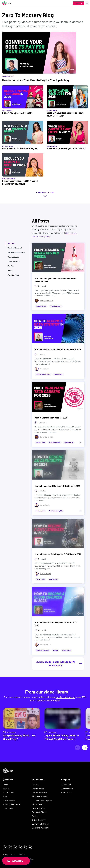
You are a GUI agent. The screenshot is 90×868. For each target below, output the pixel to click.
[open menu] (87, 3)
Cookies (22, 855)
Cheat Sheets (9, 800)
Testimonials (8, 792)
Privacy (6, 855)
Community (8, 808)
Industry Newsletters (12, 804)
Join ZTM (78, 3)
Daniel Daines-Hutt (47, 301)
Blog (5, 796)
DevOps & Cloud (39, 812)
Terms (13, 855)
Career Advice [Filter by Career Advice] (8, 76)
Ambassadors (67, 789)
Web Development (9, 179)
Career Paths (38, 789)
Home (5, 785)
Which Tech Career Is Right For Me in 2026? (66, 148)
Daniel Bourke (45, 369)
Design (35, 816)
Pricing (6, 789)
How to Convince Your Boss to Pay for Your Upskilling (36, 80)
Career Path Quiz (39, 792)
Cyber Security (39, 820)
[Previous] (77, 748)
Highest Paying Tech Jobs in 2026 (17, 113)
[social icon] (5, 847)
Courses (36, 785)
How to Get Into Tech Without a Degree (20, 148)
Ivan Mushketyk (46, 573)
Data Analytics (38, 808)
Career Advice (7, 111)
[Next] (85, 748)
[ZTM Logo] (8, 777)
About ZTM (66, 785)
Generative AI (38, 804)
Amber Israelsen (46, 645)
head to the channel (66, 697)
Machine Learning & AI (42, 800)
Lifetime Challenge (40, 824)
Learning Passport (40, 828)
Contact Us (66, 792)
